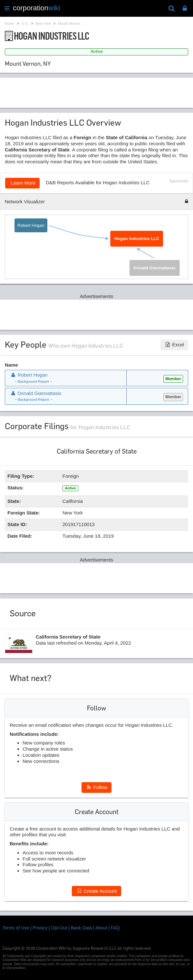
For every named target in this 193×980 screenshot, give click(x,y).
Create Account (96, 891)
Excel (174, 345)
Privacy (40, 928)
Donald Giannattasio (154, 268)
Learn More (22, 183)
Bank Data (81, 928)
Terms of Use (16, 928)
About (101, 928)
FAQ (115, 928)
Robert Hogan (31, 225)
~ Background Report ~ (33, 381)
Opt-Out (59, 928)
